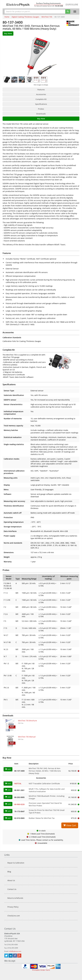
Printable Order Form (41, 970)
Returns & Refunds (15, 898)
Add (8, 769)
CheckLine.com (14, 916)
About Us (11, 880)
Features (41, 90)
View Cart (70, 825)
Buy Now (41, 119)
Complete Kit (41, 99)
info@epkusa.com (15, 951)
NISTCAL (18, 783)
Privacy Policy (13, 907)
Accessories (41, 94)
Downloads (41, 114)
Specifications (41, 104)
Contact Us (12, 889)
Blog (9, 872)
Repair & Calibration (16, 863)
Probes (41, 109)
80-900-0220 (19, 804)
